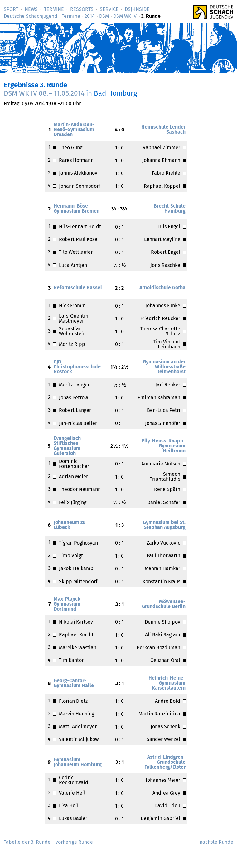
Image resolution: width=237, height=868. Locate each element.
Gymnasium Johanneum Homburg (78, 762)
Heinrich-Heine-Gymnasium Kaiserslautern (167, 683)
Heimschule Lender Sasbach (163, 129)
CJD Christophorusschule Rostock (77, 367)
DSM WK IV (125, 16)
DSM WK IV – (44, 93)
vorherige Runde (74, 842)
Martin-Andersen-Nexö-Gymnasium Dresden (74, 129)
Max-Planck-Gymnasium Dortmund (68, 604)
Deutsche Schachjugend (31, 16)
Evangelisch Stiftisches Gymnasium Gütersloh (67, 446)
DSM (104, 16)
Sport (11, 9)
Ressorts (82, 9)
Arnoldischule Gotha (162, 288)
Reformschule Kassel (78, 288)
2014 (90, 16)
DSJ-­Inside (137, 9)
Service (109, 9)
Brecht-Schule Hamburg (170, 208)
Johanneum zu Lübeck (70, 525)
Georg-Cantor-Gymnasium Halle (74, 683)
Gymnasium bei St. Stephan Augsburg (164, 525)
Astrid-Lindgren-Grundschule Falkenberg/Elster (165, 762)
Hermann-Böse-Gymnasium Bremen (77, 208)
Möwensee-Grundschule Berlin (164, 604)
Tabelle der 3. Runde (27, 842)
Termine (54, 9)
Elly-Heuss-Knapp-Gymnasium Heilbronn (164, 446)
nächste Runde (216, 842)
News (31, 9)
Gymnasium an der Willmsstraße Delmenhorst (164, 367)
